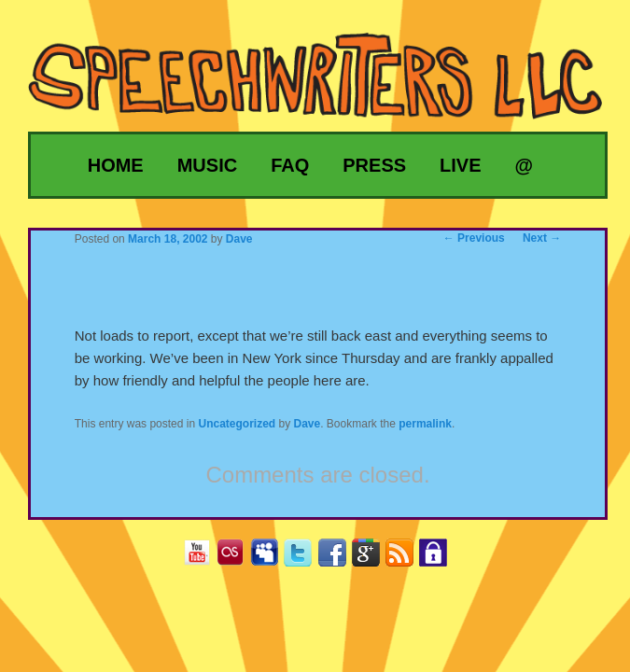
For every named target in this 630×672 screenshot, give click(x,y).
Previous (474, 238)
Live (460, 165)
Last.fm (238, 559)
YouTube (204, 559)
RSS (406, 559)
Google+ (373, 559)
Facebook (339, 559)
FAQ (290, 165)
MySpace (271, 559)
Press (374, 165)
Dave (308, 424)
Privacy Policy (440, 559)
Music (207, 165)
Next (542, 238)
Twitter (305, 559)
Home (116, 165)
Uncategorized (237, 424)
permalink (425, 424)
